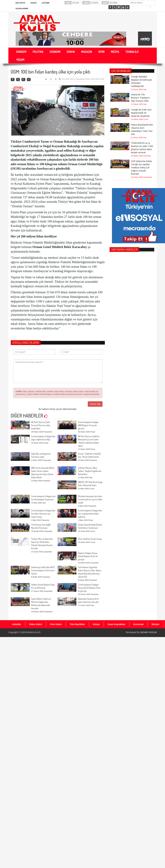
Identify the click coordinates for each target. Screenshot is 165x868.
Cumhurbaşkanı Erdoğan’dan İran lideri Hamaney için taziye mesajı (43, 514)
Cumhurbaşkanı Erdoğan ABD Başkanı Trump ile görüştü (88, 425)
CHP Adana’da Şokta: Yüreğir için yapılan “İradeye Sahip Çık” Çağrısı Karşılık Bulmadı (142, 151)
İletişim (46, 3)
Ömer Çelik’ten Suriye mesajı (90, 539)
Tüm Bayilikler (77, 624)
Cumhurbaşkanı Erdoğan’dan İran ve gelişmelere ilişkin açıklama (90, 514)
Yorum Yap (95, 404)
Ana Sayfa (20, 3)
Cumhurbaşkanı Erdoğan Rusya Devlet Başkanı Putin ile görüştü (89, 588)
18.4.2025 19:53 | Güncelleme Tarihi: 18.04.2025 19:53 (81, 79)
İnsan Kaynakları (116, 624)
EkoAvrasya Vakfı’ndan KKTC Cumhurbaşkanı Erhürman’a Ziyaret (43, 570)
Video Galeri (36, 624)
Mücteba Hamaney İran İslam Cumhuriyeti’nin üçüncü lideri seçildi (90, 499)
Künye (34, 3)
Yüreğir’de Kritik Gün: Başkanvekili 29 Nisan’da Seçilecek (141, 102)
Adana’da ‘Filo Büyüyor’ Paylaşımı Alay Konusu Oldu (140, 87)
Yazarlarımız (22, 9)
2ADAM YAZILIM (148, 632)
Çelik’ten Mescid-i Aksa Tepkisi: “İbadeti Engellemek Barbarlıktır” (90, 471)
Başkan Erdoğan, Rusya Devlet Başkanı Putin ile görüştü (88, 556)
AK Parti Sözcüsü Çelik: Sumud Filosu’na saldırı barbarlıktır (41, 425)
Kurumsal (139, 624)
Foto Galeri (56, 624)
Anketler (17, 624)
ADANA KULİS (33, 632)
